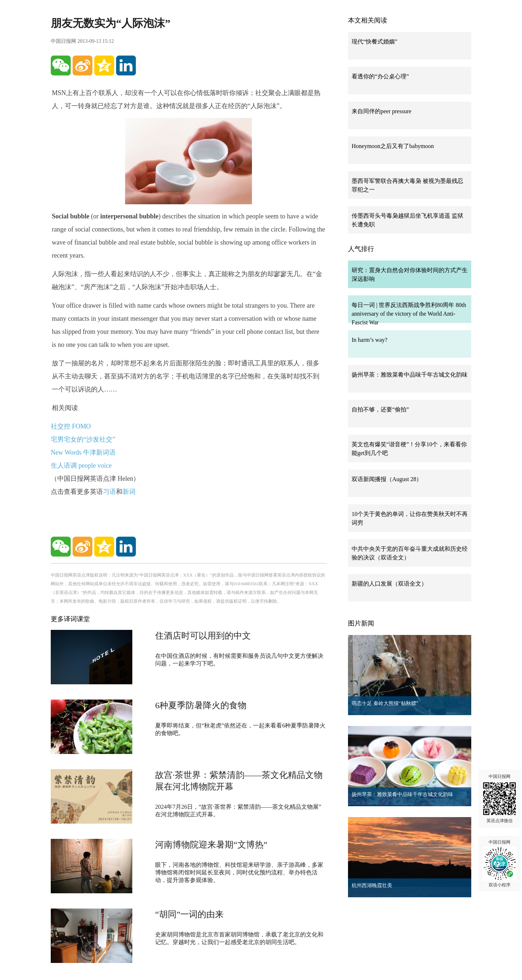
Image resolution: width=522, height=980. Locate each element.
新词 (129, 492)
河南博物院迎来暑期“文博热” (211, 845)
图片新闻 (361, 623)
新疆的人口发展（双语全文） (389, 584)
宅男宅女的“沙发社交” (83, 439)
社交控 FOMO (71, 426)
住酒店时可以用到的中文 (203, 636)
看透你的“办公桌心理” (380, 76)
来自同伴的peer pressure (382, 111)
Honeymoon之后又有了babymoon (393, 146)
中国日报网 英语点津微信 (500, 799)
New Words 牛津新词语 (83, 452)
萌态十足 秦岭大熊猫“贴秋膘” (385, 703)
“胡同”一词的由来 (189, 914)
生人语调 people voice (81, 466)
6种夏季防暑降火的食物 (201, 705)
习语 (109, 492)
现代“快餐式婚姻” (374, 42)
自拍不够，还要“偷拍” (380, 409)
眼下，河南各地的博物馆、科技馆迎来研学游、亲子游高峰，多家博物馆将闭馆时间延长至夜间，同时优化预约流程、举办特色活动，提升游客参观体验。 (239, 872)
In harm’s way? (370, 340)
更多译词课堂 (70, 619)
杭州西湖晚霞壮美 (372, 885)
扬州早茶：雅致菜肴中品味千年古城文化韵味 (410, 375)
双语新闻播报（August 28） (387, 479)
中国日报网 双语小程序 (500, 864)
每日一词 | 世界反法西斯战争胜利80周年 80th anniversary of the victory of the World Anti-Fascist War (409, 314)
